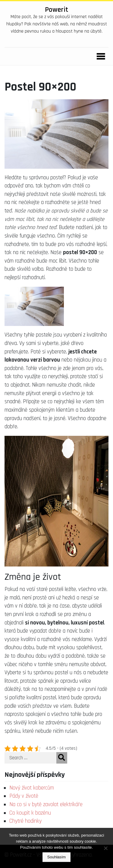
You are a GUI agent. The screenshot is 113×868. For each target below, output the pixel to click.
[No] (105, 848)
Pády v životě (24, 796)
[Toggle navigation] (99, 56)
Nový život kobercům (32, 788)
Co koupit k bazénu (30, 813)
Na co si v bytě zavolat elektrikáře (46, 804)
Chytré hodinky (25, 821)
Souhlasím (56, 857)
